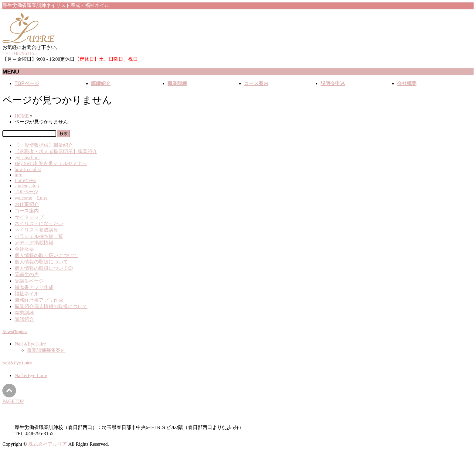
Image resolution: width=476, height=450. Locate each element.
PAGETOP (13, 401)
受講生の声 (27, 275)
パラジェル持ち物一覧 (39, 236)
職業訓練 (24, 313)
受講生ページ (29, 281)
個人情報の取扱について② (44, 268)
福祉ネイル (27, 294)
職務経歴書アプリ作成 (39, 300)
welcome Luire (31, 198)
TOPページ (26, 192)
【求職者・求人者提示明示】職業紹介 (56, 151)
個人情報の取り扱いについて (46, 255)
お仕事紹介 (27, 204)
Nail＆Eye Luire (17, 363)
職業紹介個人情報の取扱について (51, 306)
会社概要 (24, 249)
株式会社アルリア (48, 444)
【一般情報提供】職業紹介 (44, 145)
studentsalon (27, 186)
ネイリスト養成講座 (36, 230)
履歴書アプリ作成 (34, 287)
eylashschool (27, 158)
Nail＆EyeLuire (30, 344)
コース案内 (27, 211)
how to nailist (28, 169)
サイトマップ (29, 217)
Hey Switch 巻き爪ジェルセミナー (51, 163)
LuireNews (25, 180)
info (19, 175)
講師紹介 (24, 319)
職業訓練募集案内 (46, 350)
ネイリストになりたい (39, 223)
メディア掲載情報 (34, 243)
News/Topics (15, 332)
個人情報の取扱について (41, 262)
